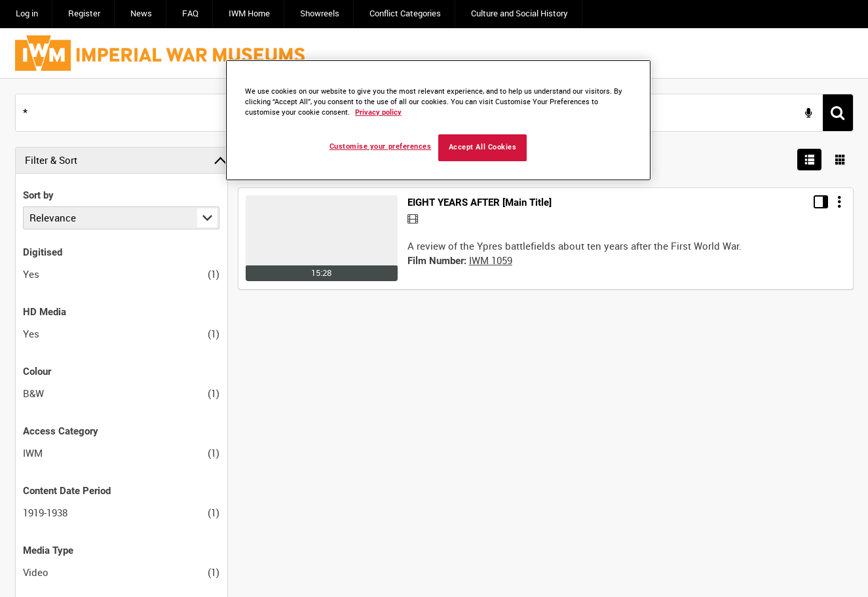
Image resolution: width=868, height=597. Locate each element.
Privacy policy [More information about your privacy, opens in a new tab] (378, 112)
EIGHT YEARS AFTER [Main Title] (480, 202)
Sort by (38, 195)
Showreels (320, 13)
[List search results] (810, 160)
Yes (31, 274)
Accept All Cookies (483, 147)
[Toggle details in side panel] (821, 202)
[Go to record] (322, 238)
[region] (438, 120)
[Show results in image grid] (840, 160)
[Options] (839, 202)
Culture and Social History (519, 13)
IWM (33, 453)
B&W (33, 393)
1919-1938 (45, 512)
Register (84, 13)
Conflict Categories (405, 13)
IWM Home (249, 13)
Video (36, 572)
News (141, 13)
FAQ (190, 13)
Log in (27, 13)
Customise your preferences (381, 146)
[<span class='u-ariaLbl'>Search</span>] (838, 113)
